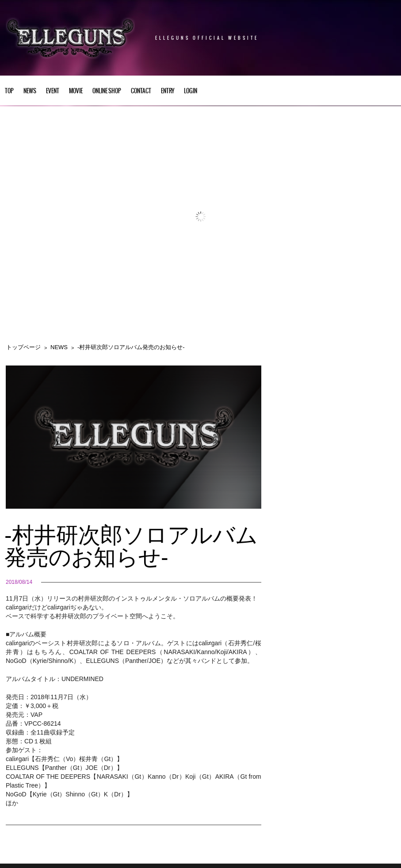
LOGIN (191, 91)
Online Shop (107, 91)
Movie (76, 91)
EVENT (53, 91)
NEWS (30, 91)
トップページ (23, 347)
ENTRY (168, 91)
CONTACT (141, 91)
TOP (9, 91)
